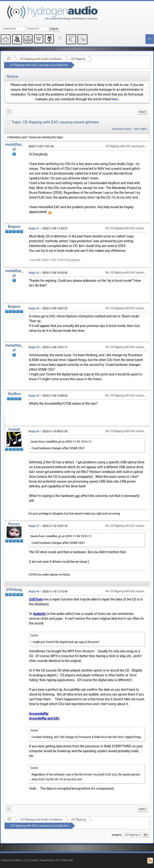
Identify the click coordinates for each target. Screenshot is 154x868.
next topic (141, 129)
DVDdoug (14, 590)
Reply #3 (34, 308)
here (115, 99)
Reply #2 (34, 273)
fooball (14, 429)
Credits (34, 860)
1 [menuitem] (9, 112)
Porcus (14, 524)
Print (142, 112)
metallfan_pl (14, 147)
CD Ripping (78, 59)
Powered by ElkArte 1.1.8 (14, 860)
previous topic (122, 129)
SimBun (14, 394)
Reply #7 (34, 526)
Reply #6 (34, 431)
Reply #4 (34, 347)
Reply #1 (34, 228)
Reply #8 (34, 592)
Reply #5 (34, 396)
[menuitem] (142, 112)
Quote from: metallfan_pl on (61, 442)
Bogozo (14, 227)
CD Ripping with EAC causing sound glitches (39, 65)
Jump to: (117, 835)
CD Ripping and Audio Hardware (41, 59)
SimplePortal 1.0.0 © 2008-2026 (56, 860)
